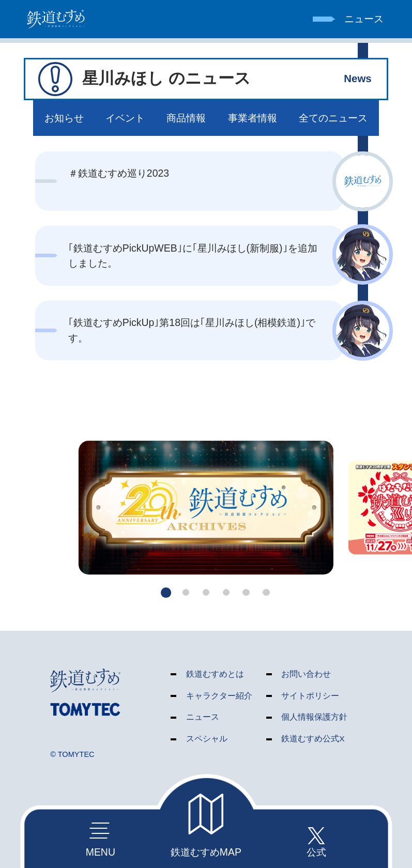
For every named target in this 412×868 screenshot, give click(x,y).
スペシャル (207, 739)
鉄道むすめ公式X (313, 739)
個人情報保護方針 (314, 717)
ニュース (203, 717)
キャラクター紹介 (219, 696)
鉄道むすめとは (215, 674)
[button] (166, 592)
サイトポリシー (310, 696)
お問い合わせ (306, 674)
